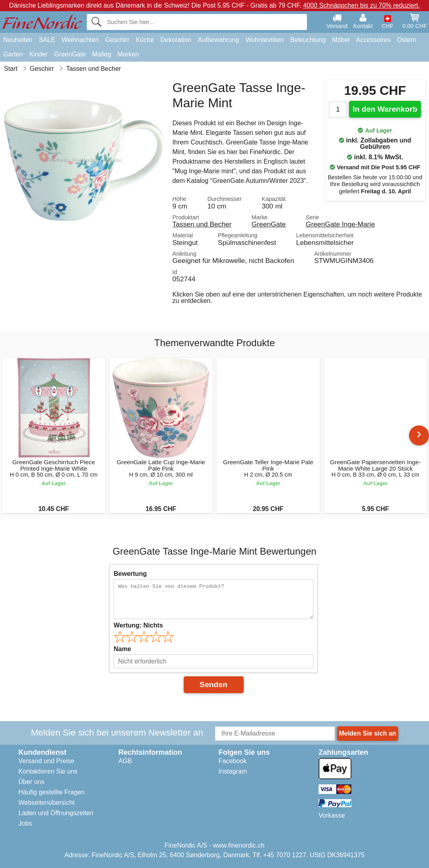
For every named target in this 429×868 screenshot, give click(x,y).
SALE (47, 40)
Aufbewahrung (218, 40)
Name (122, 649)
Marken (128, 54)
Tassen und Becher (202, 224)
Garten (13, 54)
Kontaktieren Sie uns (48, 771)
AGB (125, 761)
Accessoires (373, 40)
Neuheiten (18, 40)
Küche (145, 40)
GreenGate (70, 54)
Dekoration (176, 40)
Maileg (101, 54)
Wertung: (138, 625)
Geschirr (117, 40)
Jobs (25, 823)
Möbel (341, 40)
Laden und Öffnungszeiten (56, 813)
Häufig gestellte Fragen (51, 792)
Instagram (233, 771)
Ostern (407, 40)
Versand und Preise (46, 761)
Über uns (31, 782)
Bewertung (130, 574)
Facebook (233, 761)
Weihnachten (80, 40)
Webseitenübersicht (46, 803)
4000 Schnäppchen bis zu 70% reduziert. (361, 5)
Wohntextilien (265, 40)
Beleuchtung (308, 40)
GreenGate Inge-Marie (340, 224)
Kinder (38, 54)
